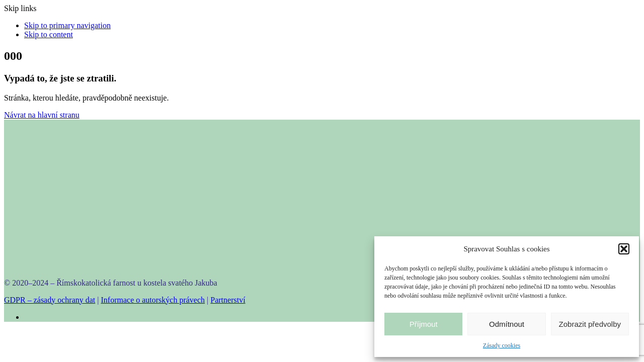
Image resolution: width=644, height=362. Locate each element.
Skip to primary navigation (67, 25)
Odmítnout (507, 324)
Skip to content (49, 34)
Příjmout (424, 324)
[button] (624, 249)
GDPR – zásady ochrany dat (50, 300)
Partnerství (228, 300)
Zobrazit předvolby (590, 324)
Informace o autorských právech (153, 300)
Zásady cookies (502, 345)
